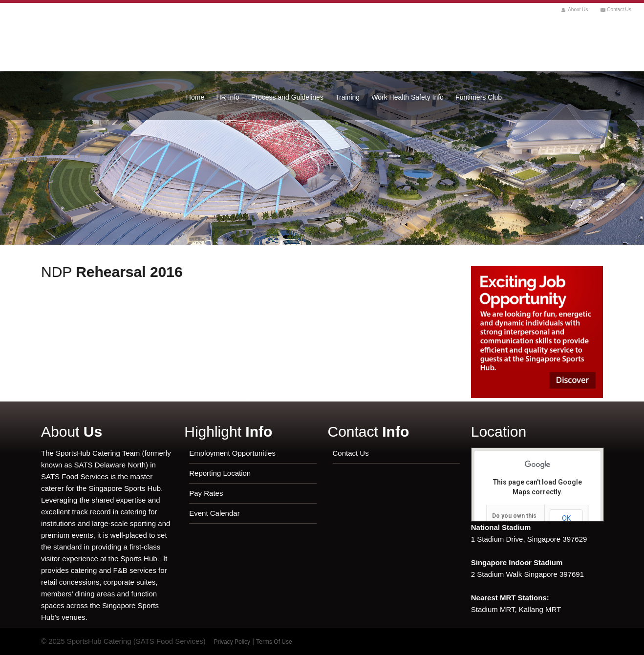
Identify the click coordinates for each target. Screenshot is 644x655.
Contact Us (619, 10)
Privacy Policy (232, 642)
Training (347, 97)
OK (566, 518)
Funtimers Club (479, 97)
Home (195, 97)
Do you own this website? (514, 520)
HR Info (227, 97)
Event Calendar (214, 513)
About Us (578, 10)
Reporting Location (220, 473)
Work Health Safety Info (408, 97)
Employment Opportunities (232, 453)
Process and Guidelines (287, 97)
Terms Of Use (274, 642)
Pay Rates (206, 493)
